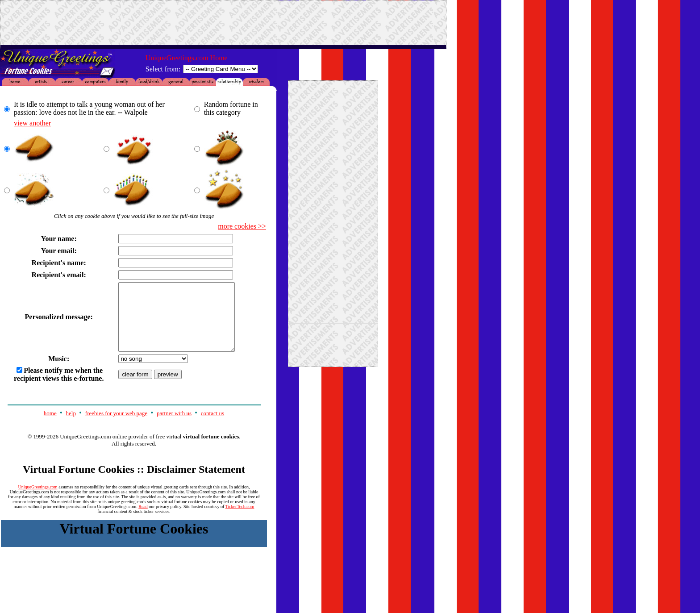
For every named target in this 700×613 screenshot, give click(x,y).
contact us (212, 427)
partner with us (174, 427)
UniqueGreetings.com (38, 500)
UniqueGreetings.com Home (187, 58)
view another (32, 123)
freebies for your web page (116, 427)
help (71, 427)
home (50, 427)
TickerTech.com (240, 520)
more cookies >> (242, 226)
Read (143, 520)
